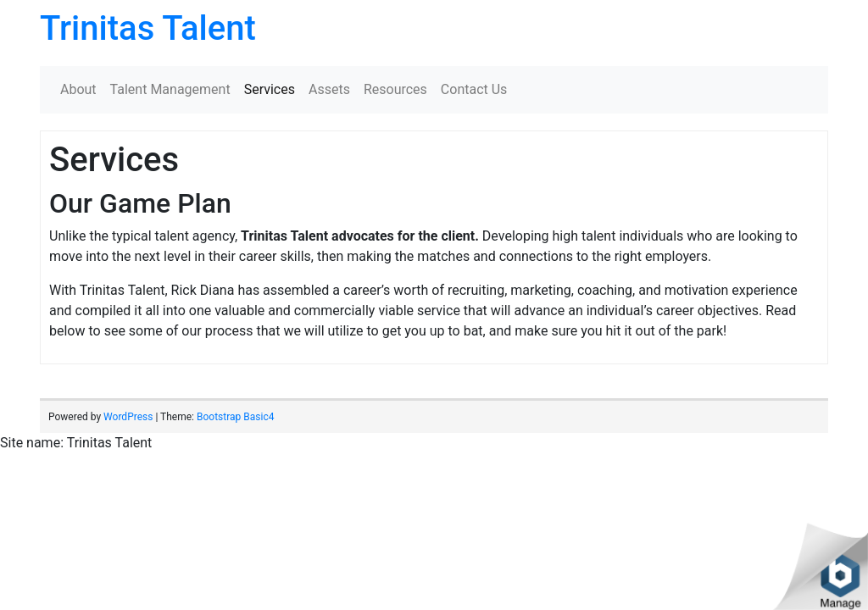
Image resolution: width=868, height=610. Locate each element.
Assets (329, 89)
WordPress (128, 417)
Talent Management (170, 89)
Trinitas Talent (148, 28)
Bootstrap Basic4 (235, 417)
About (78, 89)
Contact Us (474, 89)
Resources (395, 89)
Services (270, 89)
